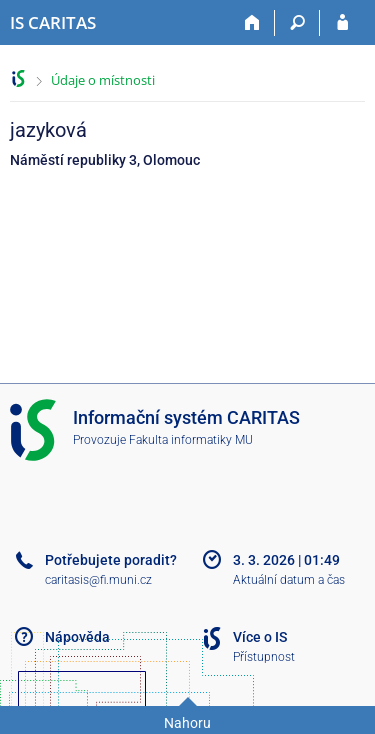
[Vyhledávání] (297, 23)
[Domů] (252, 23)
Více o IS (260, 637)
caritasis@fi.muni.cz (98, 580)
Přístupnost (264, 657)
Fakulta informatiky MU (191, 440)
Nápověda (77, 637)
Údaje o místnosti (103, 80)
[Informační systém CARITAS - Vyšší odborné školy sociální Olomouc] (53, 23)
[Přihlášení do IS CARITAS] (342, 23)
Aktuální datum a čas (289, 580)
